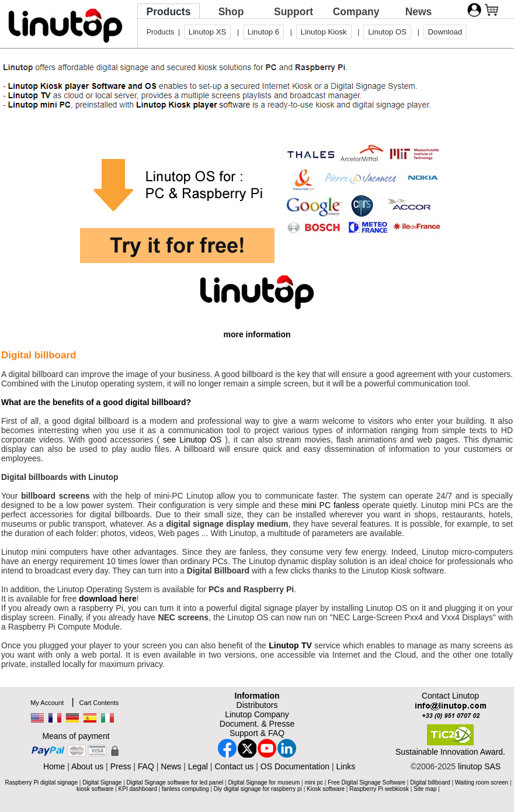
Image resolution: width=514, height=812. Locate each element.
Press (121, 766)
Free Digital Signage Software (367, 782)
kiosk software (95, 789)
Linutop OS (387, 32)
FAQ (146, 766)
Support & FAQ (257, 733)
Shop (231, 12)
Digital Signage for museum (264, 782)
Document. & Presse (257, 724)
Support (294, 12)
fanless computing (185, 789)
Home (54, 766)
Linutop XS (208, 32)
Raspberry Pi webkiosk (379, 789)
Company (356, 12)
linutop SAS (479, 766)
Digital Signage (102, 782)
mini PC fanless (330, 505)
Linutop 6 (263, 32)
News (419, 12)
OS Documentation (295, 766)
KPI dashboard (138, 789)
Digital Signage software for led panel (175, 782)
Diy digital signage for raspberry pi (258, 789)
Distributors (257, 705)
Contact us (234, 766)
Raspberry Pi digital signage (41, 782)
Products (169, 12)
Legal (198, 766)
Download (445, 32)
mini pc (314, 782)
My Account (47, 703)
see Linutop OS (192, 440)
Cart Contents (99, 703)
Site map (425, 789)
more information (257, 334)
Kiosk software (326, 789)
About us (87, 766)
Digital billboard (430, 782)
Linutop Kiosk (324, 32)
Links (345, 766)
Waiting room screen (482, 782)
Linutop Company (257, 714)
